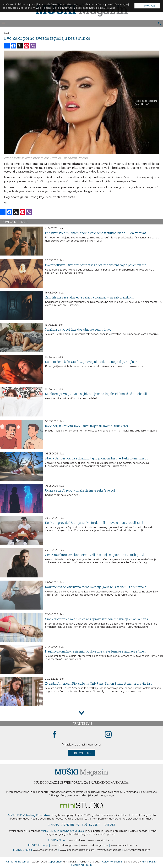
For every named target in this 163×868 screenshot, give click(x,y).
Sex (7, 33)
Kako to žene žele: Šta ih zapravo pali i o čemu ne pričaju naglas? (91, 362)
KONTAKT (109, 825)
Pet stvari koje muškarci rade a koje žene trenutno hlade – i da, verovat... (97, 233)
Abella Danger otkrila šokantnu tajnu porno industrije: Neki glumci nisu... (97, 458)
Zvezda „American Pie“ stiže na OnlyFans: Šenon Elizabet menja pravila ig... (99, 683)
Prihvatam (147, 6)
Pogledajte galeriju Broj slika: (146, 102)
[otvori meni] (3, 23)
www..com (102, 840)
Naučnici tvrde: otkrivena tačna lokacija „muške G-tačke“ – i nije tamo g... (97, 587)
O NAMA (53, 825)
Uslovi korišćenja (112, 862)
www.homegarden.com (77, 850)
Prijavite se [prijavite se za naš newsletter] (81, 753)
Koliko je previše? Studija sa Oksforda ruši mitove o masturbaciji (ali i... (95, 523)
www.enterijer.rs (45, 850)
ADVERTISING (70, 825)
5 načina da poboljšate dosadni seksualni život (78, 329)
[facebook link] (54, 734)
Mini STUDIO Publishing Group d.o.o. (29, 815)
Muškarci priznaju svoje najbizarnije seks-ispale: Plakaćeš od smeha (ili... (97, 394)
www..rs (77, 840)
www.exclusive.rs (124, 845)
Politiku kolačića (106, 8)
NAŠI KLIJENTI (91, 825)
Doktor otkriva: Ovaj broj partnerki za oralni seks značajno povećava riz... (97, 265)
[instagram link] (108, 735)
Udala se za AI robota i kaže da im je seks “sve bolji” (81, 490)
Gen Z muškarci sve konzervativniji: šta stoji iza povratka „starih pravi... (96, 555)
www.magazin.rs (65, 845)
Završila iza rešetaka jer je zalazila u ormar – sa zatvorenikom (89, 297)
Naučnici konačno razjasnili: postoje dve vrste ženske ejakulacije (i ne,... (96, 651)
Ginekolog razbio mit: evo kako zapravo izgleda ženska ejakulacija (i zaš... (98, 619)
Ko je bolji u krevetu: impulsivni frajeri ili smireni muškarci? (87, 426)
